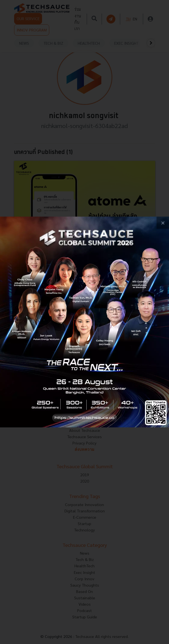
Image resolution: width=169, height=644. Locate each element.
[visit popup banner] (84, 322)
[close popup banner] (163, 223)
